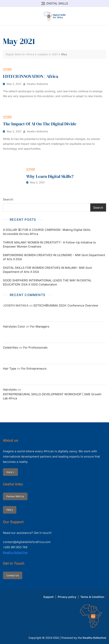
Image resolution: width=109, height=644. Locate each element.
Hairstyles (10, 390)
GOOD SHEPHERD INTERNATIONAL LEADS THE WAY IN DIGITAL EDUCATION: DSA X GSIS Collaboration (47, 282)
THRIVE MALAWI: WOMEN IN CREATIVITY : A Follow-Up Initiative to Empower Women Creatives (49, 244)
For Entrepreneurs (34, 369)
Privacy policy (67, 597)
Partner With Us (15, 496)
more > (10, 472)
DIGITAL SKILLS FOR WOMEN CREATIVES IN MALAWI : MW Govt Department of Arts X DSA (47, 270)
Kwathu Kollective (38, 84)
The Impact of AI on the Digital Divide (40, 124)
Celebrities (11, 347)
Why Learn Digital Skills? (50, 176)
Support (48, 597)
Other (7, 69)
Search (8, 199)
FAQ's (10, 510)
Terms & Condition (92, 597)
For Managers (40, 326)
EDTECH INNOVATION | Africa (31, 76)
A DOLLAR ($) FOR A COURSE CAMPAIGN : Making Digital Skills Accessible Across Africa (47, 232)
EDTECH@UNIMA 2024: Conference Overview (66, 305)
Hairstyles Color (14, 326)
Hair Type (10, 369)
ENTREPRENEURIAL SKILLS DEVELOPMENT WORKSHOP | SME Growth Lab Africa (52, 396)
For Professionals (35, 347)
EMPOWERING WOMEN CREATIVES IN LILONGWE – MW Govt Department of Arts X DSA (54, 257)
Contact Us (13, 575)
